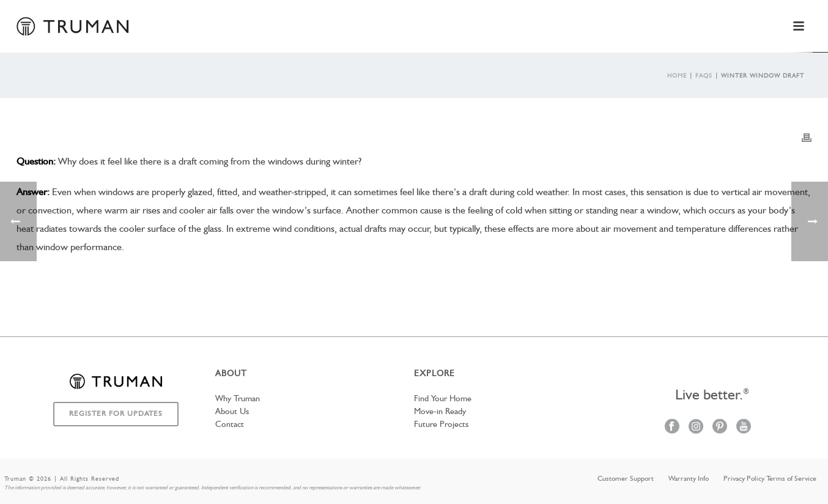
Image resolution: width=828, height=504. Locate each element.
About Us (232, 412)
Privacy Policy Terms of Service (770, 479)
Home (677, 76)
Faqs (704, 76)
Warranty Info (689, 479)
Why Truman (238, 399)
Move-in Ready (440, 412)
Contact (230, 424)
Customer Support (626, 479)
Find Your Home (443, 399)
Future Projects (441, 424)
